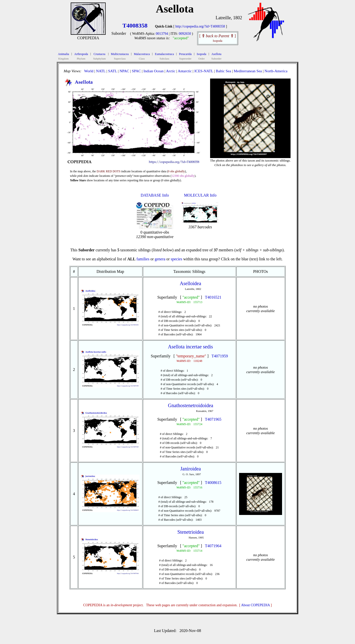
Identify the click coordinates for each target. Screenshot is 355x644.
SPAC (136, 71)
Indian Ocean (153, 71)
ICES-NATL (204, 71)
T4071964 (213, 546)
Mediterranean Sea (248, 71)
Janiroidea (191, 469)
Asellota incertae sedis (190, 347)
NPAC (124, 71)
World (89, 71)
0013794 (162, 34)
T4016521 (213, 297)
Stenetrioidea (191, 532)
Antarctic (185, 71)
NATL (101, 71)
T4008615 (213, 483)
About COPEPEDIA (255, 605)
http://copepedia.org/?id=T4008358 (200, 26)
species (176, 259)
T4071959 (220, 356)
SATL (113, 71)
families (143, 259)
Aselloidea (191, 283)
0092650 (185, 34)
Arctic (171, 71)
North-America (276, 71)
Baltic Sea (223, 71)
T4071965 (213, 419)
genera (160, 259)
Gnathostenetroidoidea (190, 405)
